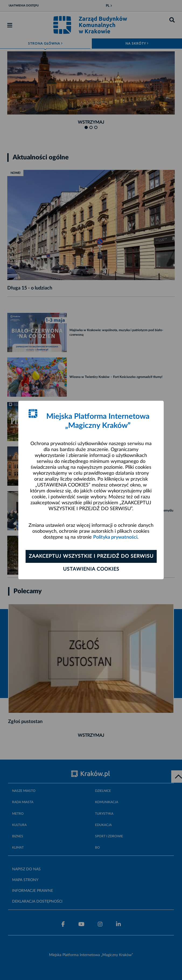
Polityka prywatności (115, 537)
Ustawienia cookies (91, 569)
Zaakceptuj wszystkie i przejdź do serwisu (91, 556)
